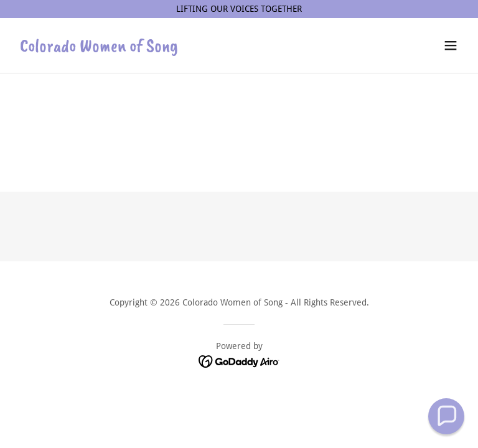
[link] (99, 49)
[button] (451, 45)
